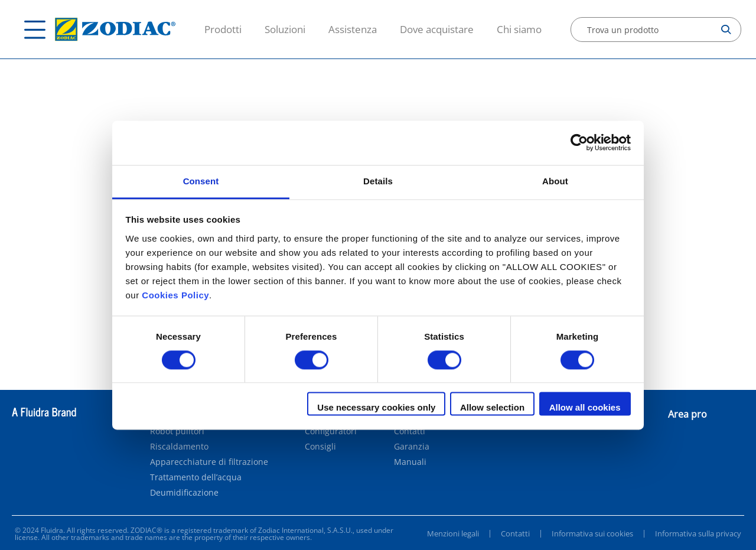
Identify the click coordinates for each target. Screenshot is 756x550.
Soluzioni (285, 29)
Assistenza (353, 29)
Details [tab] (378, 181)
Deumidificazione (184, 493)
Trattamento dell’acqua (196, 477)
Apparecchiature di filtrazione (209, 462)
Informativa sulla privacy (698, 533)
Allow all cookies (585, 408)
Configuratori (331, 431)
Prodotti (223, 29)
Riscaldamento (179, 447)
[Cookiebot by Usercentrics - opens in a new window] (579, 142)
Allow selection (492, 408)
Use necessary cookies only (376, 408)
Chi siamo (519, 29)
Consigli (320, 447)
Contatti (410, 431)
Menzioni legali (453, 533)
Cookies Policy (175, 295)
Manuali (410, 462)
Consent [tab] (201, 181)
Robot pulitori (177, 431)
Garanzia (412, 447)
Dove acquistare (437, 29)
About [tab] (555, 181)
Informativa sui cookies (592, 533)
